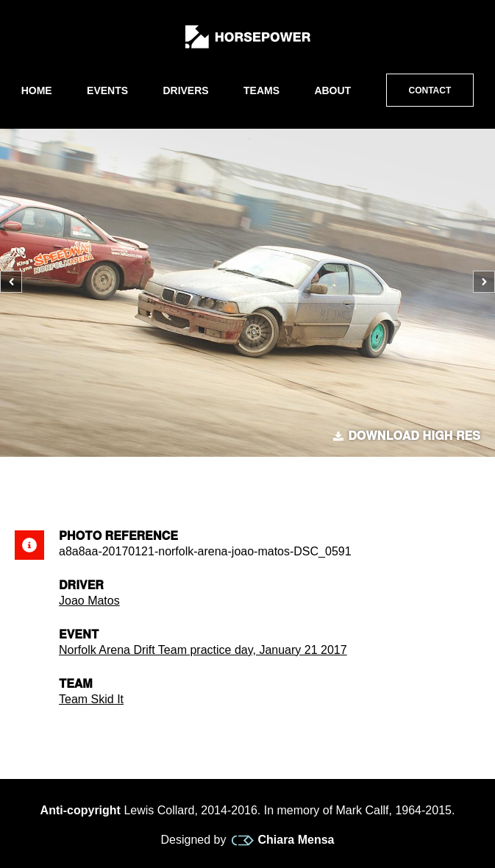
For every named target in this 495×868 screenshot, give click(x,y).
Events (107, 90)
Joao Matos (89, 601)
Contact (430, 90)
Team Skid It (91, 699)
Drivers (185, 90)
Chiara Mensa (283, 840)
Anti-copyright (81, 810)
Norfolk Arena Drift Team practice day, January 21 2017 (203, 650)
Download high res (407, 436)
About (332, 90)
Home (37, 90)
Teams (261, 90)
